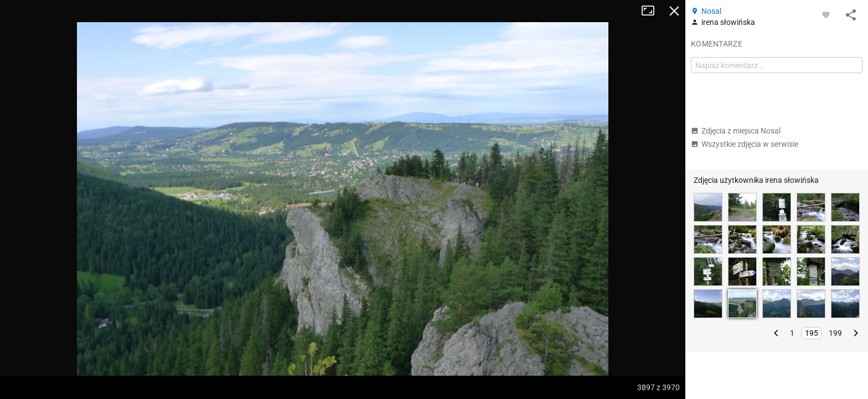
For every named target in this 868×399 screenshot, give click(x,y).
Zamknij (674, 11)
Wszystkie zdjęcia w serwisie (745, 144)
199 (835, 333)
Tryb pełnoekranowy (652, 11)
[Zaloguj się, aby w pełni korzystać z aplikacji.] (826, 14)
